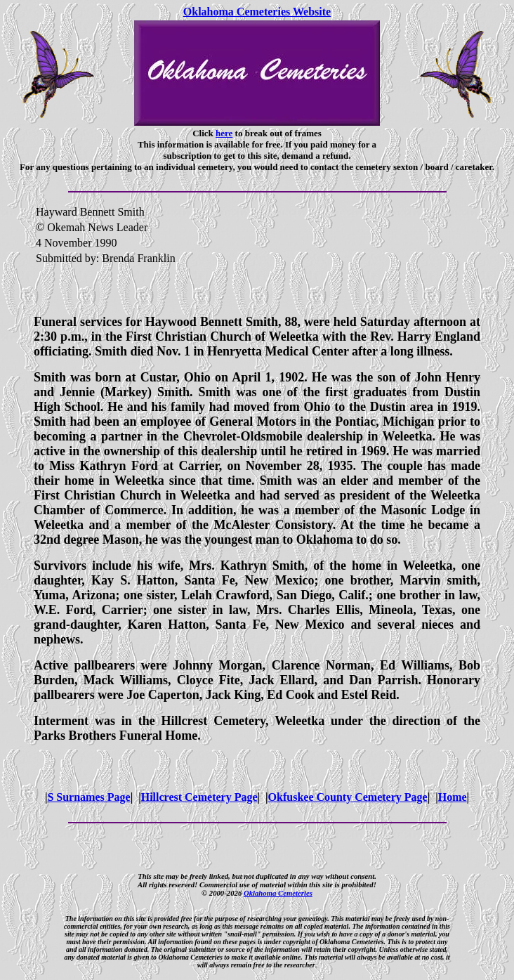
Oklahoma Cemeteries (278, 893)
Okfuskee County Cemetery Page (348, 797)
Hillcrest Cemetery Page (199, 797)
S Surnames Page (88, 797)
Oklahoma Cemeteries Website (257, 12)
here (224, 133)
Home (453, 797)
